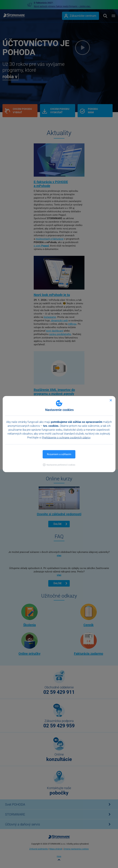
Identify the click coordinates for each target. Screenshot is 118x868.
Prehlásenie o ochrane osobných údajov (66, 437)
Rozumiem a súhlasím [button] (59, 454)
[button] (59, 465)
